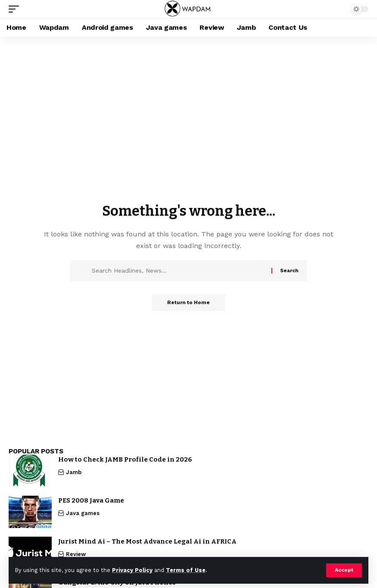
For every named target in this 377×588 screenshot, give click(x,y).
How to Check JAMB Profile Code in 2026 (125, 459)
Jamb (74, 472)
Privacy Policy (132, 570)
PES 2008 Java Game (91, 500)
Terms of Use (186, 570)
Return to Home (188, 303)
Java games (83, 513)
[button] (344, 570)
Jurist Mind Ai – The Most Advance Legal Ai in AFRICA (147, 541)
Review (76, 554)
